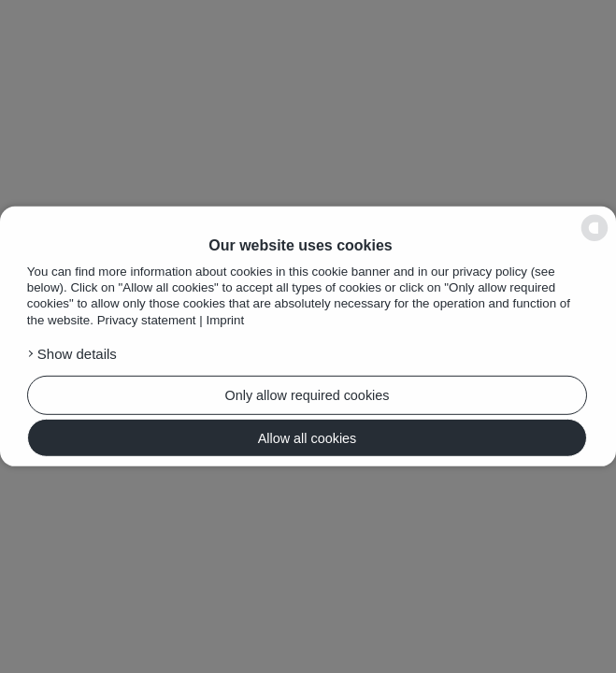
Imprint (225, 320)
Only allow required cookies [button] (308, 395)
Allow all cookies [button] (308, 437)
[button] (158, 354)
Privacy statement (147, 320)
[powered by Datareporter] (595, 228)
